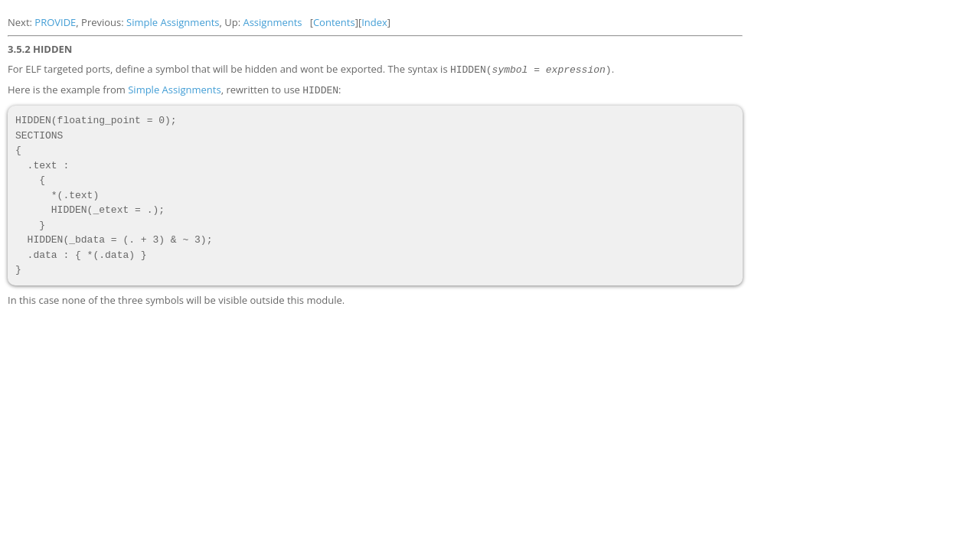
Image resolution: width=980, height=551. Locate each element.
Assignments (272, 22)
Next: (21, 22)
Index (374, 22)
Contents (334, 22)
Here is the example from (68, 89)
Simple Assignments (173, 22)
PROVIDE (55, 22)
